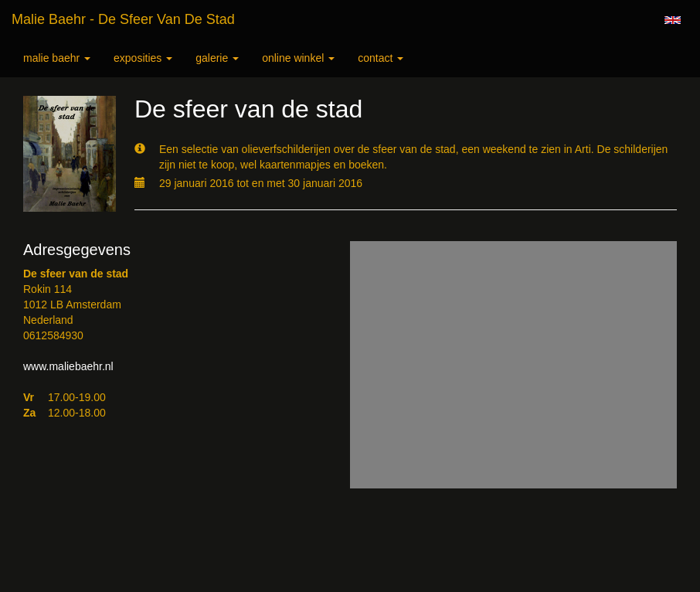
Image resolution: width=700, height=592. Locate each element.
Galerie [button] (217, 58)
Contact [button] (381, 58)
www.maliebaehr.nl (68, 366)
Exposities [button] (143, 58)
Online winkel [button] (298, 58)
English (673, 20)
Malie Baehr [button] (57, 58)
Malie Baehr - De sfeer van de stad (123, 19)
